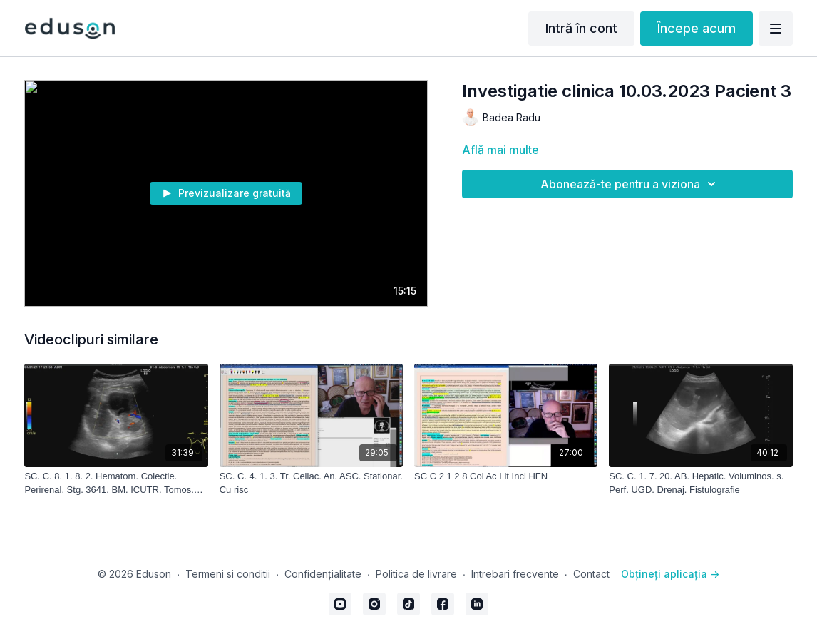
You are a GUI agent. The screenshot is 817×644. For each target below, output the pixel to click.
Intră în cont (581, 28)
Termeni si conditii (228, 574)
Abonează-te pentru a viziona (630, 184)
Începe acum (697, 28)
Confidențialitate (323, 574)
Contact (591, 574)
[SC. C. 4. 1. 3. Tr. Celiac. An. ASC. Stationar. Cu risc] (311, 483)
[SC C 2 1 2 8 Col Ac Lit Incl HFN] (506, 476)
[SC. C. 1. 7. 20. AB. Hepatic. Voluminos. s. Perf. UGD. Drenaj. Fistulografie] (700, 483)
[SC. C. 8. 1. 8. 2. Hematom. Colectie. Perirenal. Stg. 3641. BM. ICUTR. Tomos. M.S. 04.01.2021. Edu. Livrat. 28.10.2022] (116, 483)
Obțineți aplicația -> (670, 574)
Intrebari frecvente (515, 574)
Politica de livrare (416, 574)
